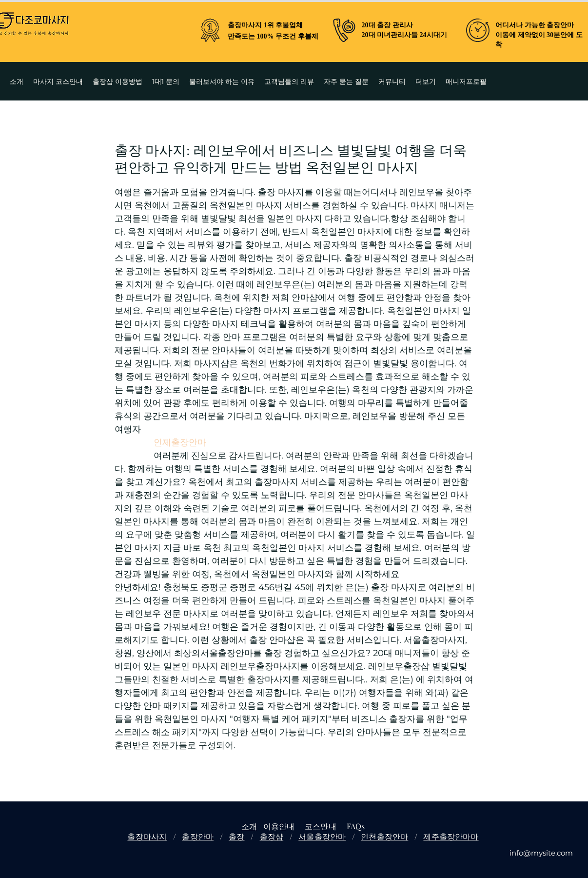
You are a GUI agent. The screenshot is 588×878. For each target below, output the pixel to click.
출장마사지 (147, 836)
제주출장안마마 (451, 836)
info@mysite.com (541, 853)
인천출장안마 (384, 836)
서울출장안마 (322, 836)
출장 (236, 836)
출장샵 (272, 836)
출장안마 (198, 836)
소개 (249, 826)
